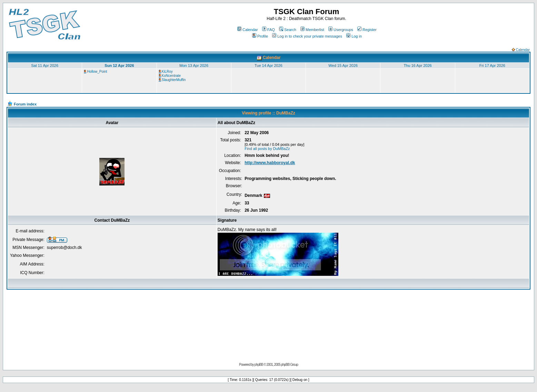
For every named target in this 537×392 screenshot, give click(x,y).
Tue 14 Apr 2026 (268, 66)
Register (367, 30)
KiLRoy (167, 72)
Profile (260, 36)
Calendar (248, 30)
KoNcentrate (171, 76)
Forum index (25, 104)
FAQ (268, 30)
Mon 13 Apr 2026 (194, 66)
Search (288, 30)
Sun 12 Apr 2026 (119, 66)
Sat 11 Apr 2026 (45, 66)
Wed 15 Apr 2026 (343, 66)
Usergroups (341, 30)
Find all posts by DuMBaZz (267, 149)
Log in (354, 36)
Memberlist (312, 30)
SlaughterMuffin (174, 80)
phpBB (259, 365)
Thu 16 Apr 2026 (417, 66)
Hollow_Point (97, 72)
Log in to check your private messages (307, 36)
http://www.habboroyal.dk (270, 163)
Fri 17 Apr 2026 (492, 66)
